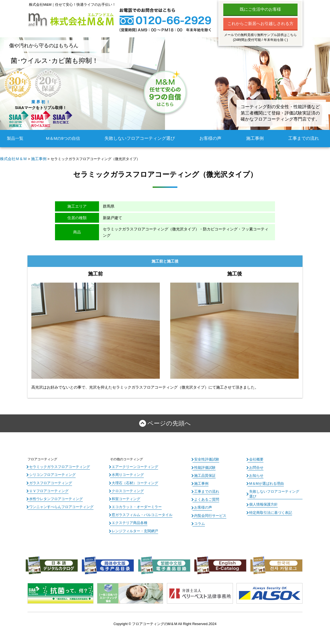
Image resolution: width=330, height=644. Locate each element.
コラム (199, 519)
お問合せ (256, 466)
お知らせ (256, 473)
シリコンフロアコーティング (51, 473)
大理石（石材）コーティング (133, 481)
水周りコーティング (127, 473)
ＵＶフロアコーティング (47, 488)
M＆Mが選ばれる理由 (265, 481)
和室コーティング (125, 496)
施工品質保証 (204, 473)
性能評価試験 (204, 466)
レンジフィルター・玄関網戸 (133, 526)
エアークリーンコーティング (133, 465)
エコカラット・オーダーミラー (135, 504)
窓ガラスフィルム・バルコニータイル (140, 511)
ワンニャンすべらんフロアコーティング (59, 504)
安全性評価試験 (206, 458)
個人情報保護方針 (262, 496)
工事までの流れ (305, 138)
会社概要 (256, 458)
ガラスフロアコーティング (49, 481)
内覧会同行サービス (209, 512)
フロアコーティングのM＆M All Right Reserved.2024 (174, 619)
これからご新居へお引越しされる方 (260, 23)
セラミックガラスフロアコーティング (57, 465)
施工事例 (256, 138)
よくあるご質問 (206, 496)
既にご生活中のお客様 (260, 9)
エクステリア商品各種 (128, 519)
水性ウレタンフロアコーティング (54, 496)
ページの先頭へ (169, 423)
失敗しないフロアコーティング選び (142, 138)
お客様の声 (211, 138)
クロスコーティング (127, 488)
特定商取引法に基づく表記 (269, 504)
